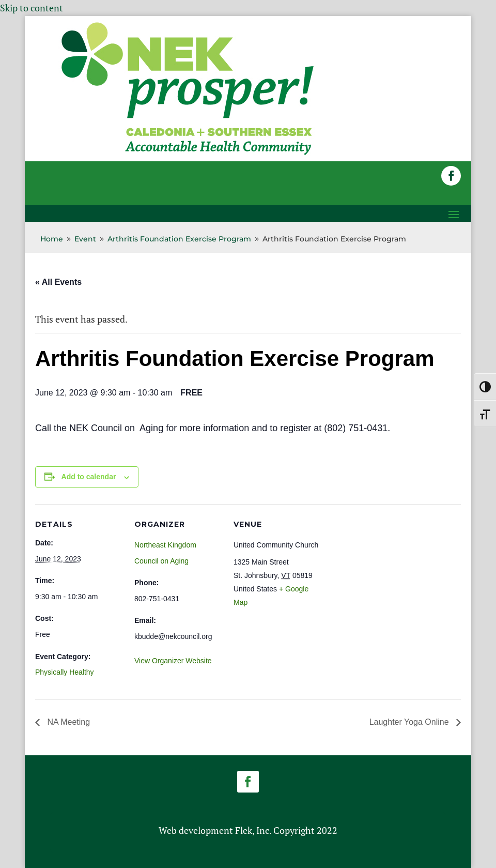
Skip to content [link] (32, 8)
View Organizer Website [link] (173, 661)
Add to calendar (89, 477)
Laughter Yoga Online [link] (410, 722)
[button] (451, 176)
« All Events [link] (58, 282)
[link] (188, 154)
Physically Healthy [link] (65, 672)
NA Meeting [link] (67, 722)
